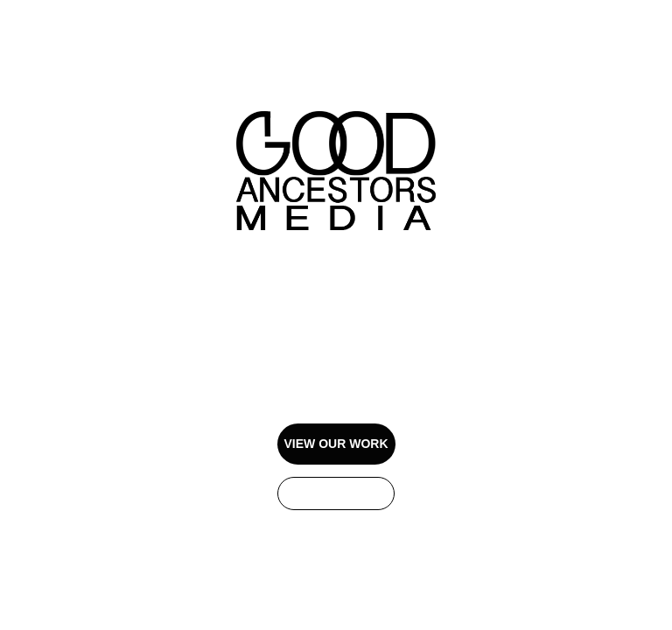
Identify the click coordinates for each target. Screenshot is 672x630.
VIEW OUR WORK (336, 444)
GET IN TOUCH (336, 493)
